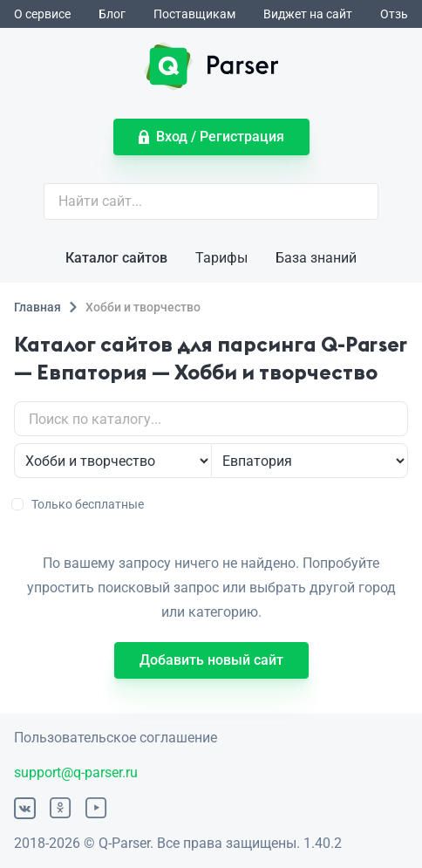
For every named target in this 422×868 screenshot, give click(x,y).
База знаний (316, 258)
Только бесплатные (79, 504)
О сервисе (42, 14)
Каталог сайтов (116, 258)
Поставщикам (194, 14)
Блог (112, 14)
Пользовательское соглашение (116, 738)
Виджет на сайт (308, 14)
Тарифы (221, 258)
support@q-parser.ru (76, 772)
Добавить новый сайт (211, 660)
